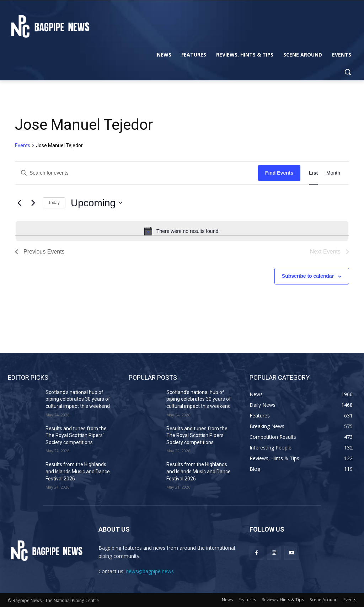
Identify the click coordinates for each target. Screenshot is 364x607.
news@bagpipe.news (150, 571)
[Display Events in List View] (313, 173)
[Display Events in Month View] (333, 173)
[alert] (182, 231)
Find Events (279, 173)
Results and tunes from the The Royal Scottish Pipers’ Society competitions (76, 435)
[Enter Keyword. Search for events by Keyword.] (137, 173)
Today (54, 203)
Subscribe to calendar (308, 276)
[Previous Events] (19, 203)
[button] (348, 72)
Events (23, 145)
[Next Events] (33, 203)
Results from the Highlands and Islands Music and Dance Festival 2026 (78, 471)
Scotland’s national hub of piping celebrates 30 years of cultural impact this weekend (78, 399)
